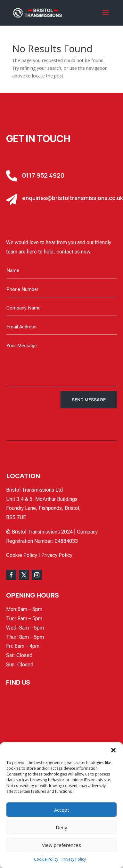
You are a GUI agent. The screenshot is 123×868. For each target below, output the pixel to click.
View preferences (61, 845)
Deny (61, 827)
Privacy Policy (74, 859)
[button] (113, 750)
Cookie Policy (46, 859)
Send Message (89, 400)
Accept (62, 810)
